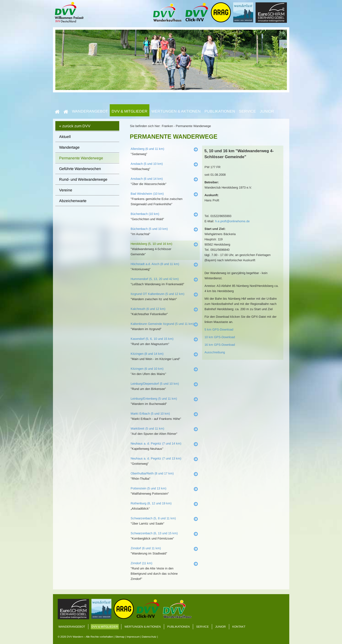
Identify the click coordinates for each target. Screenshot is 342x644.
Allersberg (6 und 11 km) (147, 149)
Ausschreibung (215, 352)
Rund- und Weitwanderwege (83, 179)
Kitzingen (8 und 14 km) (147, 354)
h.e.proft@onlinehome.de (232, 221)
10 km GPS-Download (220, 337)
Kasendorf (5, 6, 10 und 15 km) (152, 339)
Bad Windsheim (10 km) (147, 194)
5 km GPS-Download (219, 329)
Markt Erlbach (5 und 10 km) (150, 414)
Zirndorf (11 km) (141, 563)
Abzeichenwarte (73, 201)
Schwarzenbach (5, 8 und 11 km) (153, 518)
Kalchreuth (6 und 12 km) (148, 309)
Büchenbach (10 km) (145, 214)
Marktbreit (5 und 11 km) (147, 429)
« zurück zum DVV (75, 126)
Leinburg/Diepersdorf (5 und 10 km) (155, 384)
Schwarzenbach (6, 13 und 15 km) (154, 533)
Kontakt (239, 627)
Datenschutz (149, 637)
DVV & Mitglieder (130, 111)
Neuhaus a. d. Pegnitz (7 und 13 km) (156, 458)
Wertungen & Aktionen (176, 111)
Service (247, 111)
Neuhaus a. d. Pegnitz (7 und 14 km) (156, 443)
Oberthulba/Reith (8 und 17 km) (152, 473)
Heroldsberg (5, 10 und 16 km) (151, 244)
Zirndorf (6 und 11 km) (146, 548)
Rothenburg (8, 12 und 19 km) (151, 503)
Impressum (133, 637)
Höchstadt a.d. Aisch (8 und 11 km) (155, 264)
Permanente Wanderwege (81, 158)
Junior (267, 111)
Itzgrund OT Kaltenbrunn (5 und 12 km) (157, 294)
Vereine (66, 190)
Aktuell (65, 137)
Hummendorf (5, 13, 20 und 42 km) (155, 279)
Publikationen (220, 111)
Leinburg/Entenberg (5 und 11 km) (154, 399)
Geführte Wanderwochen (80, 169)
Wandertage (69, 147)
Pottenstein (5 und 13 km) (148, 488)
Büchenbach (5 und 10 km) (149, 229)
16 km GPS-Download (220, 345)
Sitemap (120, 637)
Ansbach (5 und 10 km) (147, 164)
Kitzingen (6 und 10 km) (147, 369)
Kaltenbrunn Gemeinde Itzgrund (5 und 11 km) (162, 324)
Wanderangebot (90, 111)
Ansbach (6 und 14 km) (147, 179)
